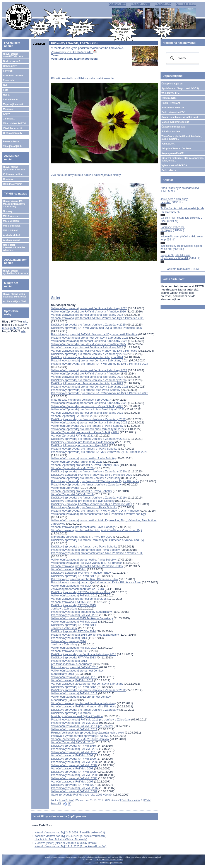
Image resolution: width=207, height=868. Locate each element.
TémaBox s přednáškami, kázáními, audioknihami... (182, 138)
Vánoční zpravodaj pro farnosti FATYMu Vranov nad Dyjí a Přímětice (94, 351)
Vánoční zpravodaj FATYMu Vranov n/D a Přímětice (84, 706)
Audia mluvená (12, 240)
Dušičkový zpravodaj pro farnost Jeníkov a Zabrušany (85, 710)
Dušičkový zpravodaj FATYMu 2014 (73, 631)
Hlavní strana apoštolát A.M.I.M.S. (14, 168)
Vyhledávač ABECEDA (174, 165)
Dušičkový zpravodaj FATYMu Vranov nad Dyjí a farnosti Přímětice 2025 (96, 328)
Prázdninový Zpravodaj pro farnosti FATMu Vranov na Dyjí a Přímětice (95, 481)
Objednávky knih (13, 184)
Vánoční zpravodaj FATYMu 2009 (72, 755)
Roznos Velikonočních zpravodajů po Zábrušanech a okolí (88, 733)
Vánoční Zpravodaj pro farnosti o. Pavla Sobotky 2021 (85, 432)
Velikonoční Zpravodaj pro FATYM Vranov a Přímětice (85, 374)
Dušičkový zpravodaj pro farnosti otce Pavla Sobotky (84, 546)
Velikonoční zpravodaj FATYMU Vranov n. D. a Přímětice (87, 563)
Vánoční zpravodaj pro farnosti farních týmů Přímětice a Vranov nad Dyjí (96, 530)
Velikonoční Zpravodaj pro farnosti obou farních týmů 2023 (88, 409)
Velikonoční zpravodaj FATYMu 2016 (74, 595)
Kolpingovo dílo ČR (173, 153)
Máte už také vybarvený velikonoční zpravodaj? (81, 400)
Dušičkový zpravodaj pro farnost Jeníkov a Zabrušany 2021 (88, 439)
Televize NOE (169, 98)
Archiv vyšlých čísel (15, 301)
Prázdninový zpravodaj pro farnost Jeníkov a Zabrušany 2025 (90, 338)
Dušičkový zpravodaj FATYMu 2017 (73, 576)
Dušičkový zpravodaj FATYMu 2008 (73, 772)
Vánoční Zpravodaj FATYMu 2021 (72, 436)
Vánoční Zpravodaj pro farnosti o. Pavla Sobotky (81, 491)
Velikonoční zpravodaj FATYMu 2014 (74, 648)
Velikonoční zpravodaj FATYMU (71, 586)
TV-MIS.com (140, 4)
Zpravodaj (9, 80)
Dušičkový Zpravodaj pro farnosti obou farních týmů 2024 (87, 357)
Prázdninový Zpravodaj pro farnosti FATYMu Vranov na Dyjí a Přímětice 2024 (100, 364)
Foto (6, 90)
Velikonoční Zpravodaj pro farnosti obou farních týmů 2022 (88, 429)
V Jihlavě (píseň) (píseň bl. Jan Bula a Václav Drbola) (66, 843)
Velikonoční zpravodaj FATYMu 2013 (74, 677)
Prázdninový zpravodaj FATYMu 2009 (75, 762)
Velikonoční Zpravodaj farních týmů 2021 (77, 462)
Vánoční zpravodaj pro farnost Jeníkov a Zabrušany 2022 (87, 413)
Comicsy (8, 179)
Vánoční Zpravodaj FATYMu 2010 (72, 742)
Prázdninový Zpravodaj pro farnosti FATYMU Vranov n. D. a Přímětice (95, 511)
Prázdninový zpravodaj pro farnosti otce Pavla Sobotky (85, 550)
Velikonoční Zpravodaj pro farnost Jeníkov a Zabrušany (86, 478)
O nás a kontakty (13, 133)
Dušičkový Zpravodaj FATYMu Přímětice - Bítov (81, 573)
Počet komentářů (131, 800)
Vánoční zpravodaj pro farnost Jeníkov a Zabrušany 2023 (87, 377)
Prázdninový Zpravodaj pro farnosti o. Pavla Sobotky (84, 449)
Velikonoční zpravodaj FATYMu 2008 (74, 778)
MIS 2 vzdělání (11, 221)
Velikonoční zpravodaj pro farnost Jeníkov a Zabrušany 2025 (89, 341)
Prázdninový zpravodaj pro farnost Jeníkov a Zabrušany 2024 (90, 360)
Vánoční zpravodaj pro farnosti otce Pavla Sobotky (83, 527)
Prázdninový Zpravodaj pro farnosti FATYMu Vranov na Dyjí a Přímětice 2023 (100, 393)
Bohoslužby (10, 66)
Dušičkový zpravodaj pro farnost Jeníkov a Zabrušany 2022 (88, 419)
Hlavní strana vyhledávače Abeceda (15, 272)
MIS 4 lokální (10, 230)
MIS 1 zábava (10, 216)
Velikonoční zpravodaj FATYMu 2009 (74, 765)
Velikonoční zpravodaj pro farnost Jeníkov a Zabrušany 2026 (89, 308)
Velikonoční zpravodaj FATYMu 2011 (74, 729)
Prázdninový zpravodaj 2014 (69, 638)
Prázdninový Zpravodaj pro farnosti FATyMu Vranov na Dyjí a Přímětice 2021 (99, 452)
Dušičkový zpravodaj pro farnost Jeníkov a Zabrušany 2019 (88, 498)
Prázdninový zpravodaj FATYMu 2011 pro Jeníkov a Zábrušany (91, 719)
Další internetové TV (173, 112)
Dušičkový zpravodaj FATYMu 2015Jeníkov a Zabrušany (73, 607)
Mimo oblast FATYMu (15, 123)
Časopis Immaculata (173, 127)
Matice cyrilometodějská (175, 122)
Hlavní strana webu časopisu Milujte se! (15, 295)
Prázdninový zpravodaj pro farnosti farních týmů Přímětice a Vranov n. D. (97, 553)
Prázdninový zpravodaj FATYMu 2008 (75, 775)
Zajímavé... (9, 119)
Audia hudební (11, 235)
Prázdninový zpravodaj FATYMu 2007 (75, 788)
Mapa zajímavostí (13, 104)
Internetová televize (173, 107)
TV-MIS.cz (163, 4)
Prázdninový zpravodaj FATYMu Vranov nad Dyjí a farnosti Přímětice (94, 334)
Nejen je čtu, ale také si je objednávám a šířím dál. (175, 257)
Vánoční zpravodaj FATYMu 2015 (72, 602)
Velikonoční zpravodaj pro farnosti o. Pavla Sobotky (83, 458)
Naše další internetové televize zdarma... (14, 247)
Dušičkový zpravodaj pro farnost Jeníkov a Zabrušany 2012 (88, 690)
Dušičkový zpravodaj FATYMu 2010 (73, 746)
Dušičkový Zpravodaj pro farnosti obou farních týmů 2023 (87, 383)
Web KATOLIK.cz (171, 93)
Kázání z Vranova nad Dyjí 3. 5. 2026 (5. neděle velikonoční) (70, 833)
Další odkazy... (170, 170)
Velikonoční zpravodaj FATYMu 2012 (75, 693)
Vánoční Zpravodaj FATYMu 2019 (72, 494)
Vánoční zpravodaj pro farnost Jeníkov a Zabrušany (84, 703)
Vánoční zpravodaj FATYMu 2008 (72, 768)
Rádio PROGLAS (171, 103)
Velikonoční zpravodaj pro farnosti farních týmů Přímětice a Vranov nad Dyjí (98, 514)
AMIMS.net (117, 4)
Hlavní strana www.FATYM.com (13, 55)
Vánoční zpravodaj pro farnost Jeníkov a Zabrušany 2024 (87, 347)
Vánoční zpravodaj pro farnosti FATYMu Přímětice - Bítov (87, 566)
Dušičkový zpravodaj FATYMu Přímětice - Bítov (81, 592)
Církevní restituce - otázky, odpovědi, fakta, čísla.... (183, 159)
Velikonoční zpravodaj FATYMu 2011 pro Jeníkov (82, 726)
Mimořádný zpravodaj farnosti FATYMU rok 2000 (82, 537)
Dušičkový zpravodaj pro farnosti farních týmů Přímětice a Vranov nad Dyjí (98, 540)
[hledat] (182, 58)
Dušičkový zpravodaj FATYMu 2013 (73, 657)
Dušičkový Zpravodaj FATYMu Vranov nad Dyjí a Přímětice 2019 (92, 504)
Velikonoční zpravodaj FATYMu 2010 (74, 752)
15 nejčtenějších (12, 146)
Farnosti (8, 71)
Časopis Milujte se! (172, 84)
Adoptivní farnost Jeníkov (176, 148)
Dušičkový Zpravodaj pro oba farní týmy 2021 (80, 445)
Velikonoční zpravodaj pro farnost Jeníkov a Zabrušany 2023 (89, 403)
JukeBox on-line (171, 131)
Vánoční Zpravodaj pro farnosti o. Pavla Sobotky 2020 (85, 465)
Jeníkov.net (168, 144)
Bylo (6, 85)
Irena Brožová (67, 800)
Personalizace (11, 141)
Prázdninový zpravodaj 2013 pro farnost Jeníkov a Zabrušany (71, 662)
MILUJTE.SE (186, 4)
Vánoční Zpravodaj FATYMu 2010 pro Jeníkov (80, 739)
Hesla (6, 95)
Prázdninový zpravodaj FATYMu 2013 (75, 667)
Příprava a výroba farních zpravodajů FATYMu (80, 736)
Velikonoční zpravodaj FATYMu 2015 (74, 622)
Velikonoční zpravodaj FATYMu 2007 (74, 791)
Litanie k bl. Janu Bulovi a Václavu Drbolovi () (61, 839)
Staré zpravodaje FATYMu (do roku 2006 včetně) (82, 795)
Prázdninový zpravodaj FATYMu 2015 (75, 615)
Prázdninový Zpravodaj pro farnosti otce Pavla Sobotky (86, 390)
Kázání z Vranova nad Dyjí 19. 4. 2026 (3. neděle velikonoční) (71, 846)
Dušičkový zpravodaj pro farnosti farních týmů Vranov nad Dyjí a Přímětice (77, 715)
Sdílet (56, 298)
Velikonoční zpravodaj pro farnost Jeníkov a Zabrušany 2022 (89, 422)
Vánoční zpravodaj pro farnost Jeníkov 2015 (79, 599)
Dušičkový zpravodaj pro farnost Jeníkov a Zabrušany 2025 (88, 325)
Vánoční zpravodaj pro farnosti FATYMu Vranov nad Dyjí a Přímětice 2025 (98, 318)
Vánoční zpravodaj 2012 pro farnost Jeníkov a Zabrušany (87, 684)
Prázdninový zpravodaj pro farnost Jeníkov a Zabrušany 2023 (90, 387)
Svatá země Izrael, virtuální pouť (180, 117)
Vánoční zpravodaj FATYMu (69, 569)
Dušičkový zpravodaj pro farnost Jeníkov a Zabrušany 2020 (88, 471)
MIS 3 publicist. (12, 226)
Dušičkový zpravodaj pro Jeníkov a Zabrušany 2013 (84, 654)
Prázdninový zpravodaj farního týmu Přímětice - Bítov (85, 579)
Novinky (8, 211)
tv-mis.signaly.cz (15, 326)
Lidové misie (10, 99)
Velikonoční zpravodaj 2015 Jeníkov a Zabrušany (82, 618)
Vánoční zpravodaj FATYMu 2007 (72, 782)
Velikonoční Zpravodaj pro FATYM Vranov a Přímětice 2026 (88, 311)
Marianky (8, 109)
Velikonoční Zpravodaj (65, 488)
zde (25, 322)
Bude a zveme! (11, 61)
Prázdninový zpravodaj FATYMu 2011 (75, 723)
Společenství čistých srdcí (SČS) (180, 88)
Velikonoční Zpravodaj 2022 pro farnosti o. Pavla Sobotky (87, 426)
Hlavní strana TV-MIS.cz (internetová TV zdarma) (14, 204)
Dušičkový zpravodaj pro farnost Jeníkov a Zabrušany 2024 (88, 354)
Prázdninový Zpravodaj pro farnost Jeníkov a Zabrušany (86, 484)
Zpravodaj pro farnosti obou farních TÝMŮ (78, 589)
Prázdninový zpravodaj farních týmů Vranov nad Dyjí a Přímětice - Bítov (96, 582)
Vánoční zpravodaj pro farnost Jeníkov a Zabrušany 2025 (87, 315)
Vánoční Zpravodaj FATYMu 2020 (72, 468)
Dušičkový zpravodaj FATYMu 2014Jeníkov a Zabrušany (73, 626)
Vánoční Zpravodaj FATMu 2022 (71, 416)
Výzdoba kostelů (13, 128)
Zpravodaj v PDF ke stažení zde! (74, 52)
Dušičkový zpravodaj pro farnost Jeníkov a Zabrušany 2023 (88, 380)
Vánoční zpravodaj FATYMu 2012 (72, 680)
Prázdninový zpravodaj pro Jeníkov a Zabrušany (81, 612)
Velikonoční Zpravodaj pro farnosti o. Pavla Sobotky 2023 (87, 406)
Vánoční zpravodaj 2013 (66, 651)
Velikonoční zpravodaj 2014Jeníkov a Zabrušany (68, 643)
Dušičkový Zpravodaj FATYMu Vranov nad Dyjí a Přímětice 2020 (92, 475)
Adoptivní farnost (13, 76)
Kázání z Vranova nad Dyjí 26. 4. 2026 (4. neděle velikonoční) (71, 836)
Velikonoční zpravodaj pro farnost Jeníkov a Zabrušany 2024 (89, 370)
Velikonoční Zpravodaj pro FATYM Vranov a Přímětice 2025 (88, 344)
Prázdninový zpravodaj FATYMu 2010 (75, 749)
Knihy (6, 114)
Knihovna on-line (13, 174)
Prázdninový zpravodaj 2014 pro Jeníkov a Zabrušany (85, 635)
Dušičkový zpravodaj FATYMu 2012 (73, 687)
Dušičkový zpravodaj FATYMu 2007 (73, 785)
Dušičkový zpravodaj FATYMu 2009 (73, 759)
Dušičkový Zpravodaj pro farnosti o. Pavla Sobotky (83, 442)
